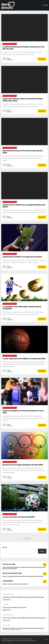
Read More (42, 59)
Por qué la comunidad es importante (18, 584)
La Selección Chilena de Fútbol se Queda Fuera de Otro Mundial (25, 576)
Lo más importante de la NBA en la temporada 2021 (24, 359)
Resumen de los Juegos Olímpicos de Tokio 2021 (23, 465)
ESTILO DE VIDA (6, 625)
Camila (9, 266)
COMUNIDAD (6, 604)
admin (8, 58)
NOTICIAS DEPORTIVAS (8, 594)
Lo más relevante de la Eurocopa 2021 (19, 517)
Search (5, 547)
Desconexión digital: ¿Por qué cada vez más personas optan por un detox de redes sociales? (24, 568)
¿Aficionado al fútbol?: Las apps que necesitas (22, 257)
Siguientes (27, 538)
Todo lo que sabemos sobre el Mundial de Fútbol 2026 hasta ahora (24, 618)
